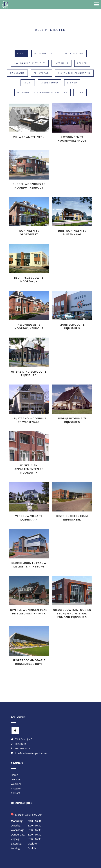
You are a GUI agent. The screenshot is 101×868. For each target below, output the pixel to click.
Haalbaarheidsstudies (30, 63)
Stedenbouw (50, 83)
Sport (28, 83)
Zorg (80, 92)
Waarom (16, 784)
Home (15, 775)
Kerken (82, 63)
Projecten (17, 788)
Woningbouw (44, 53)
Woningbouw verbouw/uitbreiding (43, 92)
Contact (15, 793)
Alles (21, 53)
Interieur (61, 63)
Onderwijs (17, 73)
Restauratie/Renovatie (74, 73)
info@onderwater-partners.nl (31, 753)
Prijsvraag (41, 73)
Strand (72, 83)
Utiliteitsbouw (73, 53)
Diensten (16, 779)
